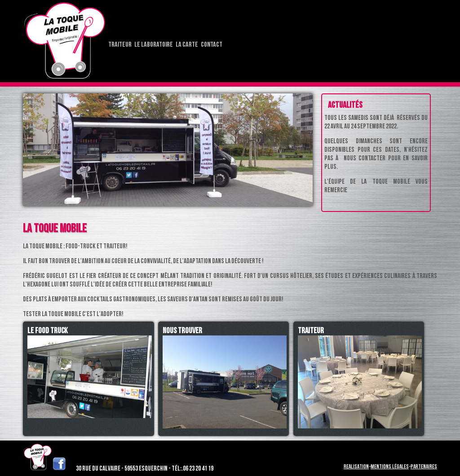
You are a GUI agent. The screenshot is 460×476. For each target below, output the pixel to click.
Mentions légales (390, 467)
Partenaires (424, 467)
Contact (212, 45)
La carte (187, 45)
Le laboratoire (154, 45)
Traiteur (120, 45)
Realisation (356, 467)
